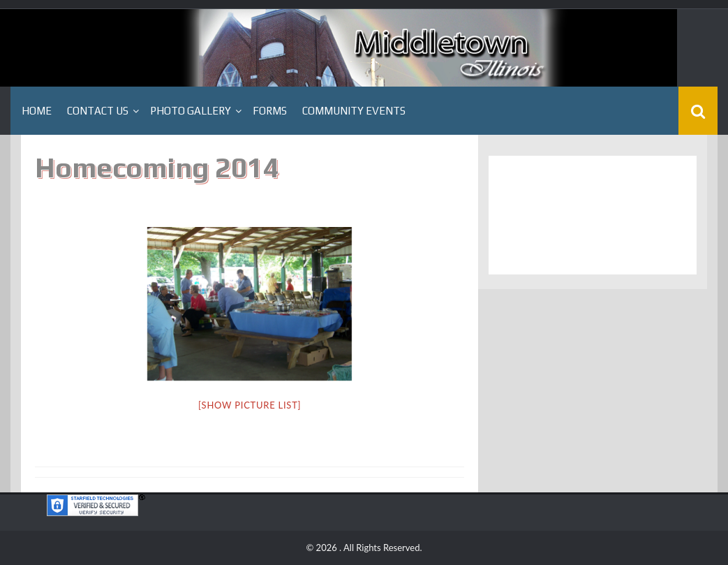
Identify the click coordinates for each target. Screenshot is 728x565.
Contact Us (98, 111)
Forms (270, 111)
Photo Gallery (191, 111)
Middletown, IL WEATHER (593, 215)
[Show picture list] (250, 405)
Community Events (354, 111)
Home (37, 111)
